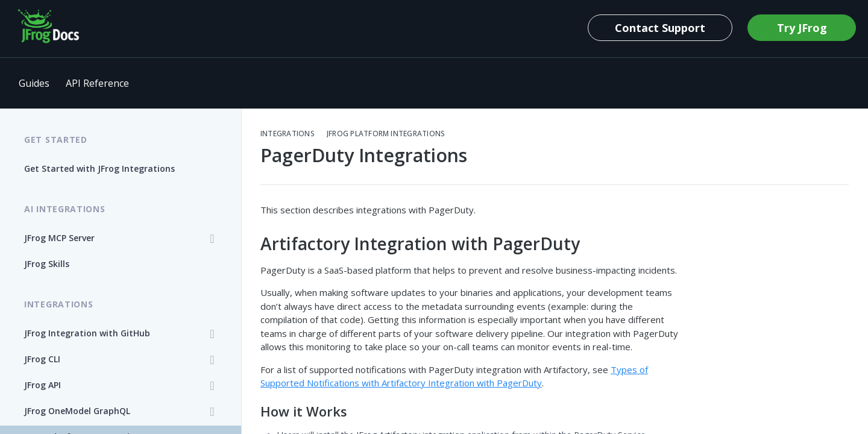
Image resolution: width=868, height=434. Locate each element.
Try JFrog (802, 28)
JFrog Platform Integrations (386, 134)
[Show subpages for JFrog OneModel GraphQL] (212, 412)
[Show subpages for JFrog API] (212, 386)
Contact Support (660, 28)
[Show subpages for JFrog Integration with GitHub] (212, 334)
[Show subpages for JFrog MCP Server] (212, 239)
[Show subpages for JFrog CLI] (212, 360)
